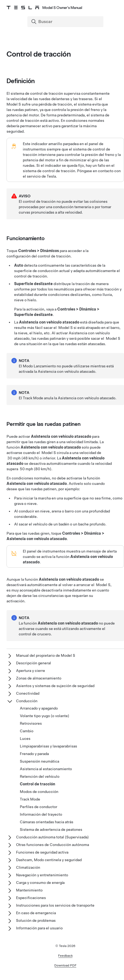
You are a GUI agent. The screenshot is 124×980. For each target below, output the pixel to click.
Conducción (27, 701)
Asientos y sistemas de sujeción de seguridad (55, 686)
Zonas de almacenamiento (39, 678)
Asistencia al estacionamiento (46, 769)
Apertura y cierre (31, 671)
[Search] (66, 22)
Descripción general (34, 663)
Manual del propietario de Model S (46, 655)
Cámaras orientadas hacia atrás (47, 822)
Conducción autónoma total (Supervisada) (52, 837)
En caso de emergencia (36, 913)
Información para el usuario (39, 928)
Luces (25, 739)
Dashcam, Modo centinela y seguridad (49, 860)
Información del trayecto (41, 814)
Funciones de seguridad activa (42, 852)
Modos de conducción (39, 792)
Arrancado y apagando (39, 708)
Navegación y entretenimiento (42, 875)
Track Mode (30, 799)
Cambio (27, 731)
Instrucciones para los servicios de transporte (55, 905)
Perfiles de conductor (39, 807)
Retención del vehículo (40, 776)
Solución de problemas (36, 920)
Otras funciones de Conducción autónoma (53, 845)
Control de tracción (37, 784)
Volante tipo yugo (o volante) (44, 716)
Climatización (28, 867)
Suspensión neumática (39, 761)
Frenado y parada (34, 754)
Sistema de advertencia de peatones (51, 829)
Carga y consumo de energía (40, 883)
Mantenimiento (29, 890)
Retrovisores (31, 723)
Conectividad (28, 693)
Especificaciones (31, 898)
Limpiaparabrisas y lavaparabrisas (48, 746)
